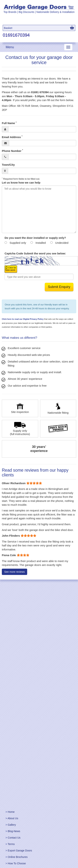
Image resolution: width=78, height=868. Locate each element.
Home (11, 812)
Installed (41, 243)
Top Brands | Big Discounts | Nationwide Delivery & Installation (39, 12)
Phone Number (12, 151)
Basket (8, 28)
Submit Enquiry (59, 287)
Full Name (9, 123)
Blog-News (14, 831)
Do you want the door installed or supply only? (35, 238)
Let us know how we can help (21, 183)
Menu (10, 47)
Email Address (12, 137)
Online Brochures (18, 857)
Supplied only (18, 243)
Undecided (62, 243)
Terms (11, 844)
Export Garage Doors (20, 851)
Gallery (12, 825)
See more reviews (14, 572)
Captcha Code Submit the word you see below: (35, 253)
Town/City (8, 165)
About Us (13, 818)
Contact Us (14, 838)
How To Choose (17, 863)
